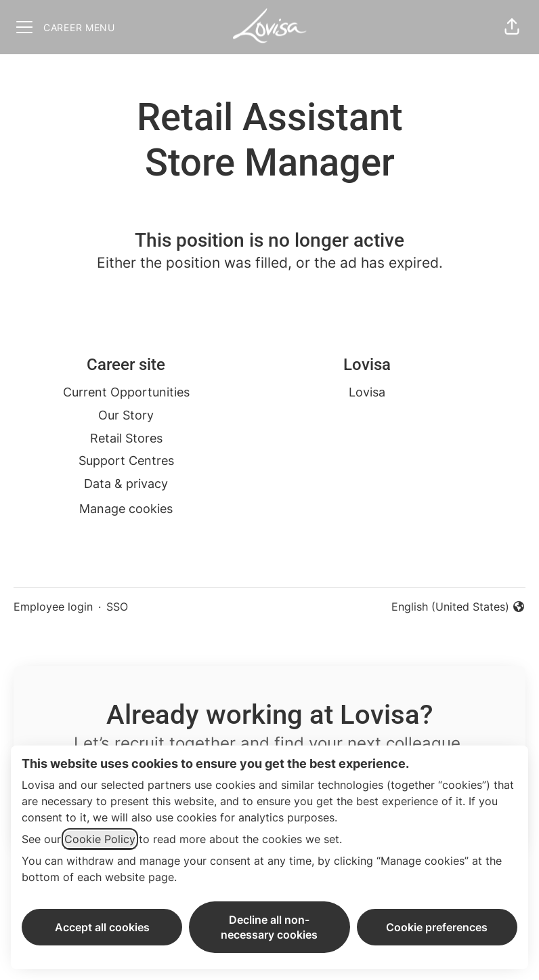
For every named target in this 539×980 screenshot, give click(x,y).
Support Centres (126, 461)
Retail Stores (126, 438)
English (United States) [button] (458, 607)
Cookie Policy (100, 839)
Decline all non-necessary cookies (269, 927)
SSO (117, 607)
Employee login (53, 607)
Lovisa (367, 392)
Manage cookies (126, 509)
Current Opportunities (126, 392)
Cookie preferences (437, 927)
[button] (512, 27)
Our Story (126, 415)
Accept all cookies (102, 927)
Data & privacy (126, 484)
